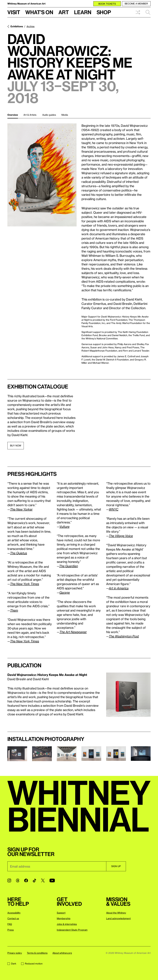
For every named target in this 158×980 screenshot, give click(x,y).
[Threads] (18, 880)
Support (61, 913)
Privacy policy (15, 953)
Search (148, 12)
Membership (64, 918)
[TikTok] (34, 880)
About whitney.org (62, 953)
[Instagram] (9, 880)
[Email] (57, 866)
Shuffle (138, 12)
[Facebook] (26, 880)
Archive (31, 26)
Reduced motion (32, 964)
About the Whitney (116, 913)
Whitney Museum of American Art (26, 4)
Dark (12, 964)
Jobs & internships (67, 924)
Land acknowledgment (118, 918)
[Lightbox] (42, 175)
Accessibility (14, 913)
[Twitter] (43, 880)
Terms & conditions (37, 953)
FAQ (10, 924)
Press (11, 930)
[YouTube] (52, 880)
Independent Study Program (72, 930)
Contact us (13, 918)
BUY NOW (16, 445)
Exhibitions (17, 26)
